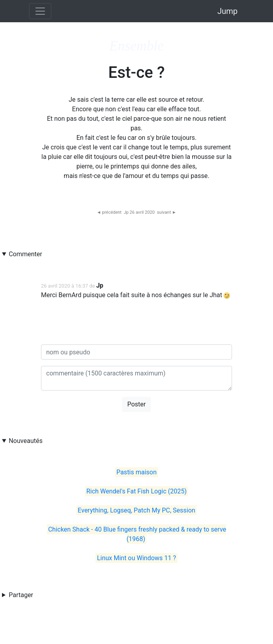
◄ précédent (109, 212)
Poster (137, 404)
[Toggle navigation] (40, 11)
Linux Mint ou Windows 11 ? (137, 558)
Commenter (25, 254)
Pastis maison (136, 472)
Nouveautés (26, 441)
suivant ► (167, 212)
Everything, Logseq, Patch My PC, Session (136, 510)
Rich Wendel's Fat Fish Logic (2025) (136, 491)
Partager (21, 595)
